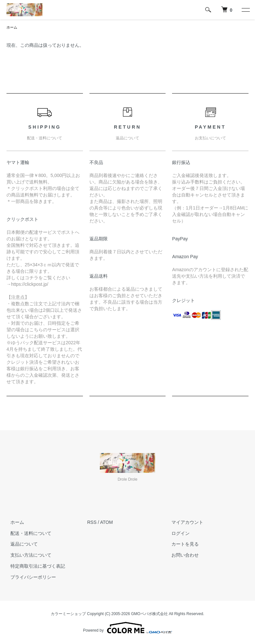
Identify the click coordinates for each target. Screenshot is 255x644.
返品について (20, 545)
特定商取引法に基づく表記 (34, 567)
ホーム (12, 28)
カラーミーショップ (68, 614)
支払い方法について (27, 556)
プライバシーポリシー (29, 578)
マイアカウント (184, 523)
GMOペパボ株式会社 (149, 614)
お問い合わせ (181, 556)
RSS (92, 523)
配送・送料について (27, 534)
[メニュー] (245, 10)
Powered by (127, 628)
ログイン (177, 534)
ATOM (107, 523)
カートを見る (181, 545)
